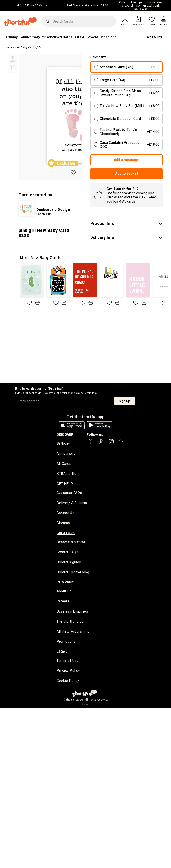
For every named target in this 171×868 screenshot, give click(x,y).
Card (41, 47)
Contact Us (65, 513)
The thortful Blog (70, 622)
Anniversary (30, 37)
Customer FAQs (69, 493)
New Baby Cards (25, 47)
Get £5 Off (154, 37)
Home (8, 47)
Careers (63, 602)
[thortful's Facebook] (90, 444)
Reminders (138, 25)
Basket (164, 25)
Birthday (11, 37)
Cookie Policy (68, 682)
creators (66, 533)
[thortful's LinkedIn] (122, 444)
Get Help (65, 484)
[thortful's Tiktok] (100, 444)
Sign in (125, 25)
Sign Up (124, 401)
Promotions (66, 642)
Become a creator (71, 543)
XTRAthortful (67, 474)
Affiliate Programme (73, 632)
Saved (152, 25)
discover (65, 435)
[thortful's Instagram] (111, 444)
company (65, 583)
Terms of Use (68, 661)
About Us (64, 592)
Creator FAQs (67, 553)
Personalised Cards (56, 37)
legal (62, 652)
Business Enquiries (72, 612)
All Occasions (106, 37)
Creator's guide (69, 563)
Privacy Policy (68, 672)
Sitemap (63, 523)
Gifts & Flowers (86, 37)
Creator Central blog (73, 573)
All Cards (64, 464)
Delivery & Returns (72, 503)
